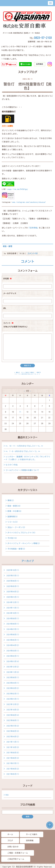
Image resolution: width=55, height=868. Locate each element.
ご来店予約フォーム (16, 859)
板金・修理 (7, 246)
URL (5, 308)
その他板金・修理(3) (16, 549)
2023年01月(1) (13, 699)
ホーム (10, 834)
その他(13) (12, 538)
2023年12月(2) (13, 667)
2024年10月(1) (13, 613)
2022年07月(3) (13, 726)
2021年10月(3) (13, 747)
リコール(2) (13, 522)
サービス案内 (32, 834)
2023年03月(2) (13, 688)
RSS (7, 795)
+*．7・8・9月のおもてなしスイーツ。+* (23, 451)
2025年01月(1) (13, 597)
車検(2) (11, 500)
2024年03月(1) (13, 651)
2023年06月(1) (13, 677)
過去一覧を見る (27, 478)
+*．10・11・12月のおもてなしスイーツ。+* (24, 446)
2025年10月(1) (13, 570)
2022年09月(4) (13, 715)
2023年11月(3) (13, 672)
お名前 (7, 279)
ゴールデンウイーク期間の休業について (22, 470)
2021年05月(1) (13, 774)
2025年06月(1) (13, 581)
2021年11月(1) (13, 742)
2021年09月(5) (13, 753)
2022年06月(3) (13, 731)
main (39, 372)
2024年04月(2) (13, 645)
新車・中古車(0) (14, 511)
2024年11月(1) (13, 608)
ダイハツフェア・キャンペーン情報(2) (24, 543)
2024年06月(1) (13, 635)
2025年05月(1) (13, 586)
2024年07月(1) (13, 629)
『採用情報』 (33, 228)
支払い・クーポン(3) (16, 527)
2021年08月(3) (13, 758)
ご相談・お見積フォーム (18, 853)
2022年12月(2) (13, 704)
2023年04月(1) (13, 683)
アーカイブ (28, 561)
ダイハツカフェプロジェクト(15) (21, 533)
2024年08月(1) (13, 624)
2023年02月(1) (13, 694)
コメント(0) (33, 253)
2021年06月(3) (13, 769)
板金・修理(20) (14, 506)
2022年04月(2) (13, 737)
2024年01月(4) (13, 661)
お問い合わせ (13, 847)
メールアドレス (10, 293)
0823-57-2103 (43, 38)
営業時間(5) (13, 517)
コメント (15, 325)
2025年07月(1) (13, 576)
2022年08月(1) (13, 720)
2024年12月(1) (13, 602)
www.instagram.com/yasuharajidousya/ (29, 202)
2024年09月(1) (13, 618)
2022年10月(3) (13, 710)
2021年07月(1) (13, 763)
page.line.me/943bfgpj (18, 189)
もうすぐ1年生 (12, 465)
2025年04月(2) (13, 592)
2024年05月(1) (13, 640)
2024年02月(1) (13, 656)
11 (20, 412)
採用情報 (30, 841)
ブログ (10, 841)
